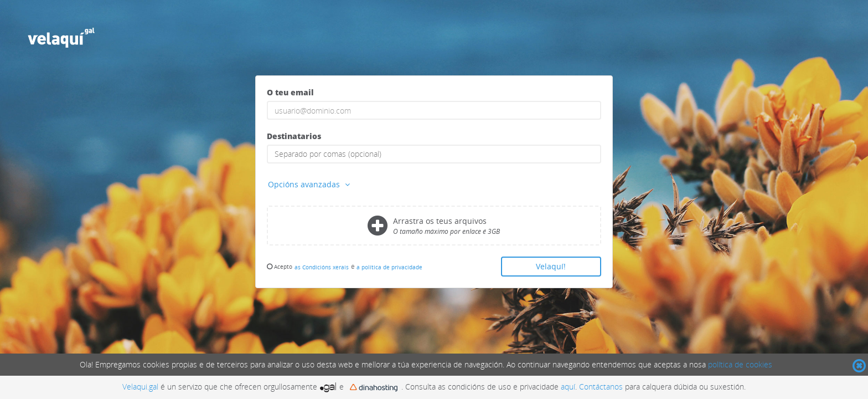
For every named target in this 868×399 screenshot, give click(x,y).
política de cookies (740, 364)
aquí (568, 387)
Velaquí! (551, 266)
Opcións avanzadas (310, 184)
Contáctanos (601, 387)
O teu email (290, 92)
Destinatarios (294, 136)
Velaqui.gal (140, 387)
